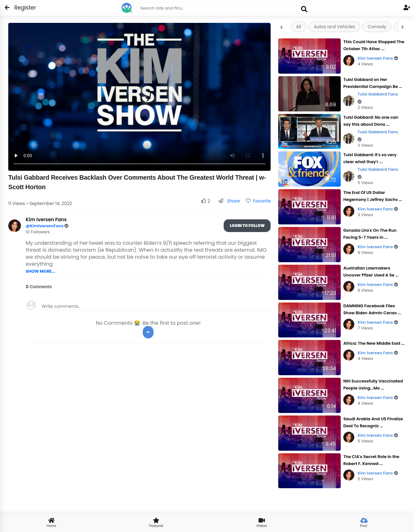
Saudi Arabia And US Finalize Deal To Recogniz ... (373, 422)
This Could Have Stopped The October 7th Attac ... (374, 45)
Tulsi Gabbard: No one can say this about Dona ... (371, 121)
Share (229, 201)
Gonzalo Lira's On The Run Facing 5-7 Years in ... (370, 234)
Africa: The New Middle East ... (374, 343)
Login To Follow (247, 226)
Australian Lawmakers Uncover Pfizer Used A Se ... (371, 272)
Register (21, 8)
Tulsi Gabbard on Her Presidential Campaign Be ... (373, 83)
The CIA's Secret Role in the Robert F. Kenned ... (371, 460)
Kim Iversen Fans (378, 58)
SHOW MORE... (40, 271)
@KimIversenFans (45, 226)
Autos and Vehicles (334, 27)
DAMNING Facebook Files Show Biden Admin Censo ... (372, 309)
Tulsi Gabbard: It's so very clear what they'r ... (370, 158)
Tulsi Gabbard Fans (378, 98)
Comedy (377, 27)
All (299, 27)
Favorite (258, 201)
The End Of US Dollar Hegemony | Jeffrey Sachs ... (373, 196)
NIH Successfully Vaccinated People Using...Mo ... (373, 385)
